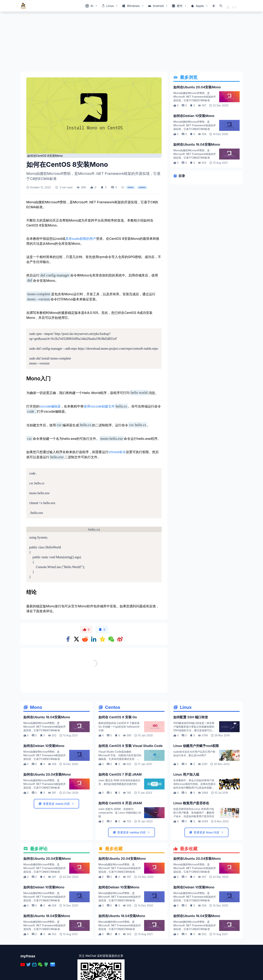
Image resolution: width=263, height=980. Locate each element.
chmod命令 (117, 452)
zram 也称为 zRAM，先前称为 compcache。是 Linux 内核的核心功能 (120, 813)
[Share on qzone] (102, 639)
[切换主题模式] (214, 6)
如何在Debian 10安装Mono (194, 116)
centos (142, 187)
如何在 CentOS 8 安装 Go (118, 717)
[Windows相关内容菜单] (91, 6)
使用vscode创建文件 (99, 406)
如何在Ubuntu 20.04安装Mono (197, 87)
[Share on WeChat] (111, 639)
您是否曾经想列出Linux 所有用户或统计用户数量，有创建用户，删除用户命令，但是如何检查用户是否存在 (194, 813)
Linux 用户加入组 (186, 774)
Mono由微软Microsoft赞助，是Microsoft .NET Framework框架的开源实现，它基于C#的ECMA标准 (195, 97)
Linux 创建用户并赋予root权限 (196, 746)
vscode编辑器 (50, 406)
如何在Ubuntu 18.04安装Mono (197, 144)
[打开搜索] (221, 6)
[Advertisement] (130, 43)
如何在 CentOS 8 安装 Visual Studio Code (130, 746)
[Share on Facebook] (68, 639)
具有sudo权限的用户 (81, 239)
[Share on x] (77, 639)
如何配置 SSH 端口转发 (191, 717)
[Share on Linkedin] (94, 639)
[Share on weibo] (120, 639)
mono (130, 187)
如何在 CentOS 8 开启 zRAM (120, 803)
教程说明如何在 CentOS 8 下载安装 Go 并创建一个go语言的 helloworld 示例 (119, 727)
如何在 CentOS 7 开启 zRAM (120, 774)
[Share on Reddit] (85, 639)
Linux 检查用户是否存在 (191, 803)
